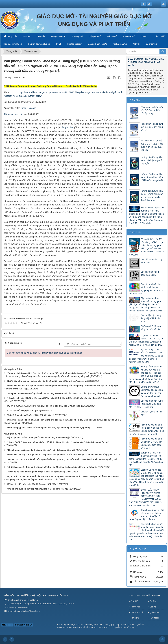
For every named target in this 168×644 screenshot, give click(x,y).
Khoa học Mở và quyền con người (23, 411)
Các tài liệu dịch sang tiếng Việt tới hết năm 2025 (151, 318)
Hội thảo (27, 36)
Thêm (144, 36)
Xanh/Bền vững (120, 44)
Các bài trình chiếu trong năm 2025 (150, 273)
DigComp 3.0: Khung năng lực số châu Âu (151, 328)
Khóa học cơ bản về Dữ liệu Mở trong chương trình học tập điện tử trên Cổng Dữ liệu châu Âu (146, 515)
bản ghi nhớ (67, 127)
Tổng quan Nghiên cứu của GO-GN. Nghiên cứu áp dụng (152, 110)
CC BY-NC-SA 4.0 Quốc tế (132, 624)
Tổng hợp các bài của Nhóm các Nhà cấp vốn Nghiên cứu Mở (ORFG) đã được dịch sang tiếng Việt (146, 429)
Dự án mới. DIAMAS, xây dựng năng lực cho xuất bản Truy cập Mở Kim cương (44, 406)
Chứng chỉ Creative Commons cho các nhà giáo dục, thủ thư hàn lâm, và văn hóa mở (152, 391)
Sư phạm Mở (151, 44)
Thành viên (135, 607)
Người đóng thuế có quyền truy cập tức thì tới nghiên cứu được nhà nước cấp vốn (47, 381)
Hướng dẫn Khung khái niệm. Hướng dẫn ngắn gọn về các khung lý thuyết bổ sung (152, 195)
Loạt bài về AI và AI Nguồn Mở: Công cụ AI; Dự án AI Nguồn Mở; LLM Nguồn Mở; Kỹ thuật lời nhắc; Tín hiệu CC (146, 340)
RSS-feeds (154, 618)
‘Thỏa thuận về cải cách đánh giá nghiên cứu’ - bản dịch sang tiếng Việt (41, 450)
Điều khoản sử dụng (125, 627)
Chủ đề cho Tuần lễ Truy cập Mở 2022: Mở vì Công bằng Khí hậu (38, 489)
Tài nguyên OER (58, 36)
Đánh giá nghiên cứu (97, 44)
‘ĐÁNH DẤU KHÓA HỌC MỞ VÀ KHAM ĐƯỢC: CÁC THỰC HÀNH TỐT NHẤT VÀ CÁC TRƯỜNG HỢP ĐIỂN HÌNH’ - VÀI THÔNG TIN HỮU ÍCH (146, 498)
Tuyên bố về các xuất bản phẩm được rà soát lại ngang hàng (36, 472)
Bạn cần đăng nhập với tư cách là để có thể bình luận (45, 353)
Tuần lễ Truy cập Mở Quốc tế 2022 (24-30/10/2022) (31, 415)
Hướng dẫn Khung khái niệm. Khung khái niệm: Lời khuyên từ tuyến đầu (152, 177)
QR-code (7, 625)
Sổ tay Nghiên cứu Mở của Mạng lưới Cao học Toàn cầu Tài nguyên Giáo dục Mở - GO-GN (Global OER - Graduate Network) (146, 247)
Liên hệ (153, 607)
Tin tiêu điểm (134, 232)
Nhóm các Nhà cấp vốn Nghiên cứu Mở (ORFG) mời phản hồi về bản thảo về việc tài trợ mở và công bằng (57, 455)
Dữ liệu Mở (112, 36)
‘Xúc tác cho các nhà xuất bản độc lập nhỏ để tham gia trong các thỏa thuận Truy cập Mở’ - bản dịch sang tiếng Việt (62, 459)
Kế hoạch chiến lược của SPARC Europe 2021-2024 (32, 484)
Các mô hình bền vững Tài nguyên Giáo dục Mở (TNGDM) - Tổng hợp (146, 404)
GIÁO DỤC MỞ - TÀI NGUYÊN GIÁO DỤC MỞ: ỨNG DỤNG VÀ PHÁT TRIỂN (146, 62)
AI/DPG (136, 44)
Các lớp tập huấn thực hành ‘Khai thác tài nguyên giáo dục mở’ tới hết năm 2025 (146, 289)
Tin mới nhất (134, 100)
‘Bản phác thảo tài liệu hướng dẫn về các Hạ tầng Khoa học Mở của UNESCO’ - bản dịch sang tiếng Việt (56, 393)
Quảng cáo (154, 612)
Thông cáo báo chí (13, 114)
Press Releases (28, 108)
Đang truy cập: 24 (23, 625)
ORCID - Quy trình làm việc (152, 413)
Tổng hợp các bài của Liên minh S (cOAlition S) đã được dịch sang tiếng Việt (151, 443)
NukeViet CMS (73, 627)
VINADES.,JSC (107, 627)
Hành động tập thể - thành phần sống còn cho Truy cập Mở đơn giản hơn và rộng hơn (48, 428)
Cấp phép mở (95, 36)
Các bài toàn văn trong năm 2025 (152, 261)
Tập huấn (41, 36)
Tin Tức (153, 601)
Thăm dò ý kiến (137, 612)
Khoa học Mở (129, 36)
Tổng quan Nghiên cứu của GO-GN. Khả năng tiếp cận (152, 127)
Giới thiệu (135, 601)
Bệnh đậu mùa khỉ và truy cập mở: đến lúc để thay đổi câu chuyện (39, 438)
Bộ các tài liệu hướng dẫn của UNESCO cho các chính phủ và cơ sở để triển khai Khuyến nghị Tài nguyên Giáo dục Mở (146, 356)
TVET (58, 44)
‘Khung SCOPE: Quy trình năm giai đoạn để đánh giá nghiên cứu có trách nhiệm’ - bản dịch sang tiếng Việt (58, 442)
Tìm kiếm (135, 618)
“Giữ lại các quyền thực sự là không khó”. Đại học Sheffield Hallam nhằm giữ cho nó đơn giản (52, 467)
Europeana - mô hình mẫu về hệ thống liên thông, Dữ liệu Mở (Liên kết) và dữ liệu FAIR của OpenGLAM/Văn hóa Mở (146, 459)
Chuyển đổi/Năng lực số (39, 44)
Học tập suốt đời (74, 44)
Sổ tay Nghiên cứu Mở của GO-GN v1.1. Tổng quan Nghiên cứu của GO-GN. (152, 145)
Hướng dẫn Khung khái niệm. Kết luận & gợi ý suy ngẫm (152, 160)
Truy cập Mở (77, 36)
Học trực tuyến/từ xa (13, 44)
